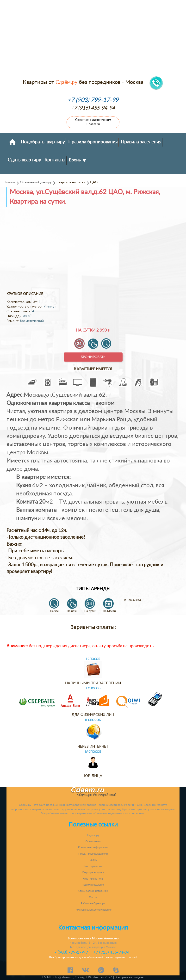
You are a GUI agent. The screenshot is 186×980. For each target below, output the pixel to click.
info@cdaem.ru (63, 977)
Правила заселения (141, 142)
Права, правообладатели (93, 854)
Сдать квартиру (24, 160)
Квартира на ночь (93, 879)
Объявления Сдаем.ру (36, 182)
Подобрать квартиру (43, 142)
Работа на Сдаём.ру (93, 903)
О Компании (93, 841)
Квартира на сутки (93, 872)
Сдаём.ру (66, 82)
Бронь (77, 160)
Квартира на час (93, 866)
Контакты (55, 160)
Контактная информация (93, 847)
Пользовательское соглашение (93, 910)
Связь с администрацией (93, 891)
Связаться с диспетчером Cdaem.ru (93, 122)
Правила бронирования (93, 142)
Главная (10, 182)
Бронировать (93, 357)
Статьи (93, 897)
